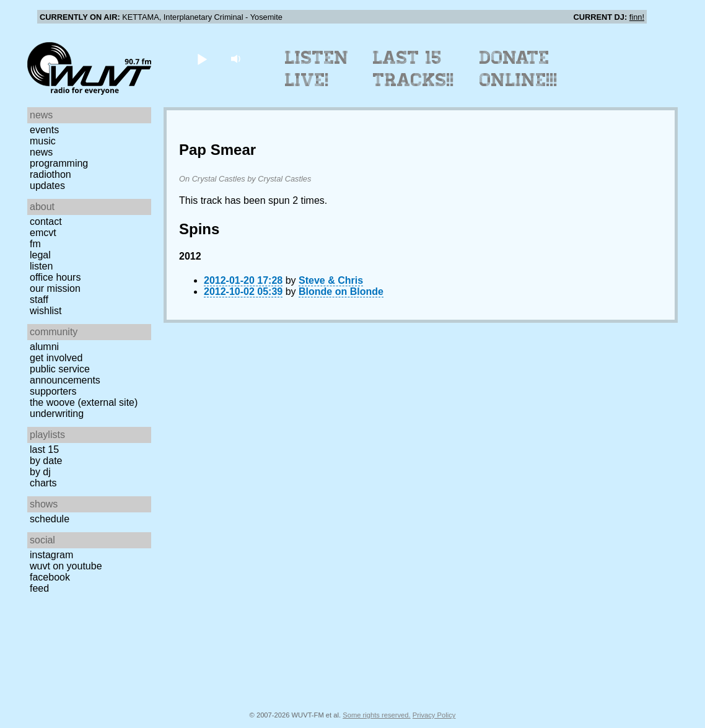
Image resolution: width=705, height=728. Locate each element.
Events (44, 130)
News (41, 152)
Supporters (53, 391)
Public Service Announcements (65, 375)
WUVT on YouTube (66, 566)
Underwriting (57, 414)
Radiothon (50, 174)
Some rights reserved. (376, 715)
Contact (46, 221)
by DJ (40, 472)
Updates (47, 186)
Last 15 (44, 450)
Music (43, 141)
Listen (41, 266)
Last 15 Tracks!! (414, 69)
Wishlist (46, 311)
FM (35, 244)
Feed (39, 588)
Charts (43, 483)
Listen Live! (317, 69)
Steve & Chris (331, 280)
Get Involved (56, 358)
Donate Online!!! (519, 69)
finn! (637, 17)
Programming (59, 163)
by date (46, 461)
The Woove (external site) (84, 402)
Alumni (44, 347)
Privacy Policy (434, 715)
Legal (40, 255)
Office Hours (55, 277)
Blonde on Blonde (341, 292)
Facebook (50, 577)
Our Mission (55, 288)
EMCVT (43, 233)
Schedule (50, 519)
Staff (39, 300)
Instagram (51, 555)
